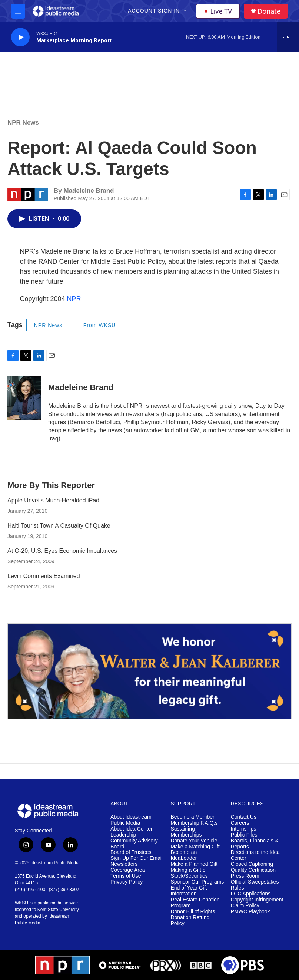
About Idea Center (132, 829)
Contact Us (244, 817)
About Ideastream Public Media (131, 820)
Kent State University (58, 910)
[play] (20, 37)
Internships (243, 829)
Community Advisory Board (134, 844)
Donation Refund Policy (190, 920)
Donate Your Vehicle (194, 841)
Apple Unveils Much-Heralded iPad (53, 500)
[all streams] (288, 37)
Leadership (123, 835)
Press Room (245, 876)
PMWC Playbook (250, 912)
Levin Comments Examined (44, 576)
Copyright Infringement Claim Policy (257, 903)
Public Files (244, 835)
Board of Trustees (131, 852)
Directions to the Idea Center (255, 855)
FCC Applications (251, 894)
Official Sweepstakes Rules (255, 885)
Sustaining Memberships (186, 832)
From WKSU (100, 325)
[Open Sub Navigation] (185, 11)
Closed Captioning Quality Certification (253, 867)
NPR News (23, 123)
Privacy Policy (127, 882)
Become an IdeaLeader (184, 855)
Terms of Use (126, 876)
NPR (74, 299)
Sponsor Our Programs (197, 882)
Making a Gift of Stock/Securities (189, 873)
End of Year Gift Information (189, 891)
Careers (240, 823)
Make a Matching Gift (195, 847)
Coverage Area (128, 870)
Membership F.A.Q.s (194, 823)
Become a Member (192, 817)
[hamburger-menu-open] (18, 11)
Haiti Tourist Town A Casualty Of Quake (59, 526)
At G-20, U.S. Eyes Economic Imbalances (62, 551)
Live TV (218, 11)
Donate (269, 11)
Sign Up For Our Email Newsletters (137, 861)
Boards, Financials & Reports (255, 844)
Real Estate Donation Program (195, 903)
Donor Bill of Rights (193, 912)
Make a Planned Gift (194, 864)
